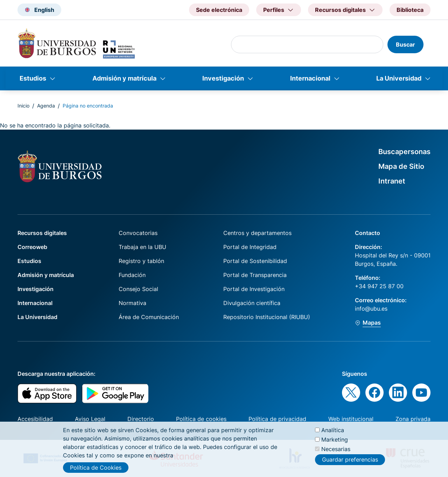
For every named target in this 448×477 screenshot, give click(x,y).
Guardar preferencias (350, 459)
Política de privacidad (277, 419)
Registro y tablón (141, 261)
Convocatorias (138, 233)
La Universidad (399, 78)
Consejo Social (138, 289)
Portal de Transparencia (255, 275)
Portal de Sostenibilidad (255, 261)
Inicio (23, 106)
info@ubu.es (371, 309)
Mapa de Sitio (401, 166)
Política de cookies (201, 419)
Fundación (132, 275)
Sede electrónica (219, 10)
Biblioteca (410, 10)
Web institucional (351, 419)
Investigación (223, 78)
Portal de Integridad (250, 247)
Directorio (141, 419)
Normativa (132, 303)
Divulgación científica (252, 303)
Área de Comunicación (149, 317)
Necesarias (336, 449)
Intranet (392, 181)
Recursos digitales (42, 233)
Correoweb (32, 247)
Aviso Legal (90, 419)
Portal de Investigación (254, 289)
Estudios (33, 78)
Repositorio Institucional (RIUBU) (267, 317)
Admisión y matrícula (124, 78)
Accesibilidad (35, 419)
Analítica (333, 430)
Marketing (335, 440)
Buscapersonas (404, 152)
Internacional (310, 78)
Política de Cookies (96, 468)
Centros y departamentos (257, 233)
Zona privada (413, 419)
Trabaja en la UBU (142, 247)
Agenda (46, 106)
